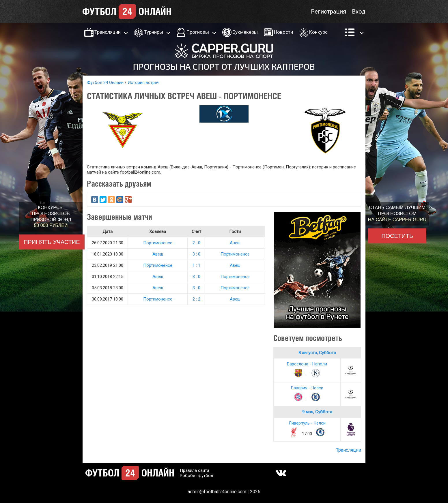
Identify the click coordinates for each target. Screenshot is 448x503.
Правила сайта (195, 470)
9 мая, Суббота (317, 412)
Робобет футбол (196, 476)
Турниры (154, 32)
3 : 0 (196, 254)
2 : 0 (196, 243)
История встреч (143, 82)
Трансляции (108, 32)
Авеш (235, 243)
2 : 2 (196, 299)
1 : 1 (196, 265)
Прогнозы (198, 32)
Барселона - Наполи (307, 364)
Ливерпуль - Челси (307, 423)
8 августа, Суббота (317, 353)
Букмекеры (245, 32)
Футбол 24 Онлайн (105, 82)
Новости (283, 32)
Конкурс (318, 32)
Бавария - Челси (307, 388)
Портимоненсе (158, 243)
